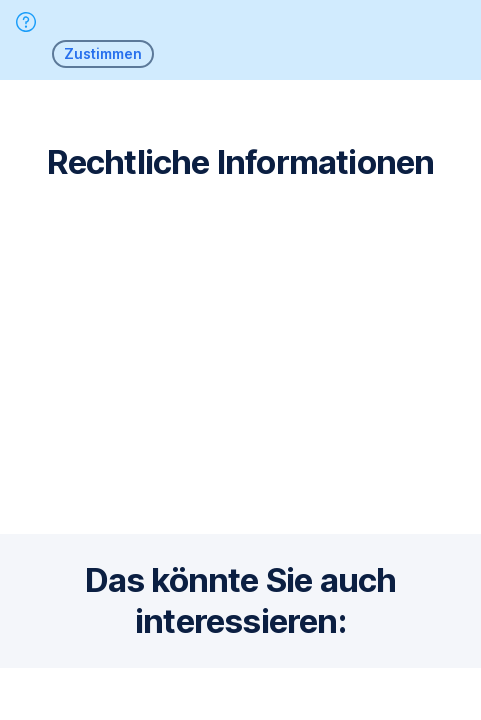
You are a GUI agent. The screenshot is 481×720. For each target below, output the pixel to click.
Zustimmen (103, 53)
